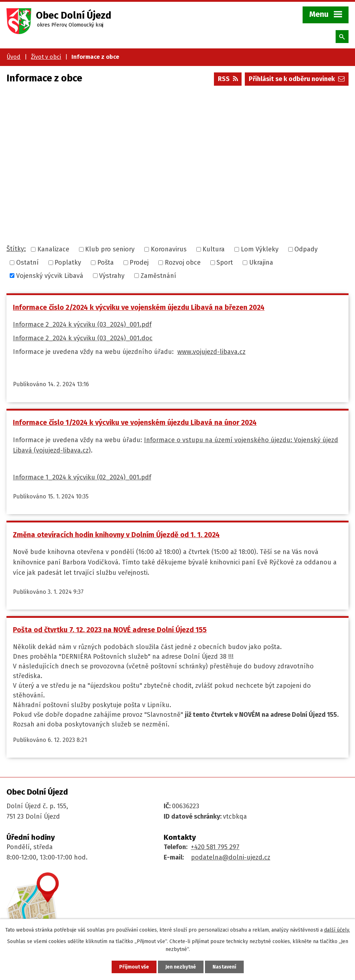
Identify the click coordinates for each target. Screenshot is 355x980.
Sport (225, 262)
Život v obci (46, 57)
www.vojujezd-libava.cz (211, 352)
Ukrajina (261, 262)
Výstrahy (112, 275)
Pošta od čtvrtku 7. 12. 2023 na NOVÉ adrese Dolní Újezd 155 (110, 630)
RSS (228, 79)
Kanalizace (53, 249)
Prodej (139, 262)
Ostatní (27, 262)
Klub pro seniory (110, 249)
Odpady (306, 249)
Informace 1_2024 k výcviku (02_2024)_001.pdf (82, 477)
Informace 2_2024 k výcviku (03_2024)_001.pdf (82, 325)
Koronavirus (169, 249)
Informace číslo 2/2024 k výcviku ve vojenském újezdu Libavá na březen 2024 (139, 307)
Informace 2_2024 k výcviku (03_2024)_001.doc (83, 338)
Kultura (214, 249)
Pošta (106, 262)
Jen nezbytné (181, 967)
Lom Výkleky (260, 249)
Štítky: (16, 249)
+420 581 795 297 (215, 847)
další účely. (337, 930)
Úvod (14, 57)
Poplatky (68, 262)
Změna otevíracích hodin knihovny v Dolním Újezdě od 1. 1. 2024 (116, 535)
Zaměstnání (158, 275)
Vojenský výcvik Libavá (50, 275)
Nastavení (224, 967)
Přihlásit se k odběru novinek (297, 79)
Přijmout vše (134, 967)
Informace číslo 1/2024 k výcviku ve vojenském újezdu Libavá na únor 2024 (135, 422)
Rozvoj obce (183, 262)
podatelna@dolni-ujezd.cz (231, 857)
